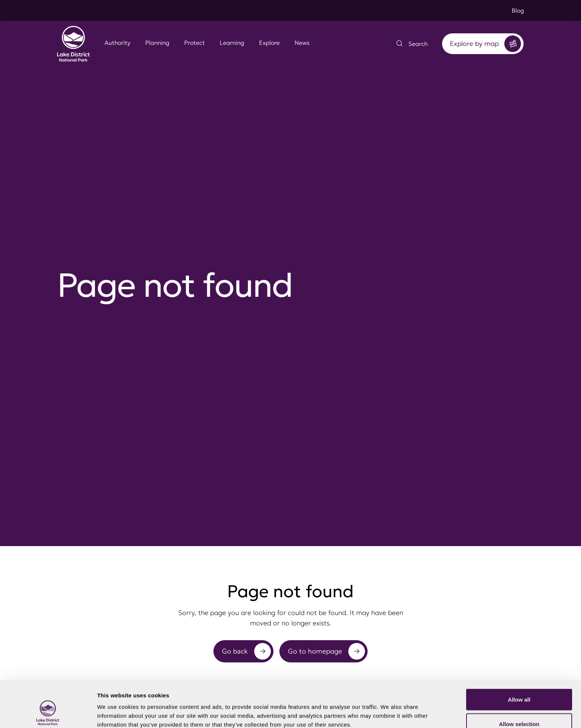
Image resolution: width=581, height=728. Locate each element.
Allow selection (519, 684)
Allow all (519, 660)
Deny (519, 708)
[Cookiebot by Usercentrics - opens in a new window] (48, 714)
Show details (389, 709)
